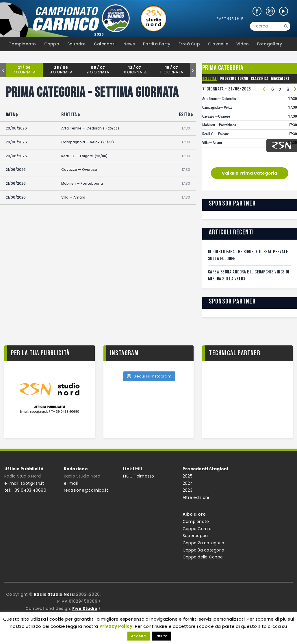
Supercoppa (195, 536)
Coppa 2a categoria (204, 543)
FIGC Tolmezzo (139, 476)
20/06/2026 (16, 128)
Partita (69, 115)
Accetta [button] (139, 636)
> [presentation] (295, 89)
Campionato (196, 521)
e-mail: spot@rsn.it (24, 483)
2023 (188, 490)
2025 (188, 476)
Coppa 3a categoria (204, 550)
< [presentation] (264, 89)
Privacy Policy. (117, 626)
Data (10, 115)
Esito (184, 115)
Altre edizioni (196, 497)
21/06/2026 (16, 170)
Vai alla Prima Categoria (249, 173)
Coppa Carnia (197, 529)
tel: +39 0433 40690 (25, 490)
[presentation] (3, 70)
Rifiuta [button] (162, 636)
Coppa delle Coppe (203, 557)
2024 (188, 483)
